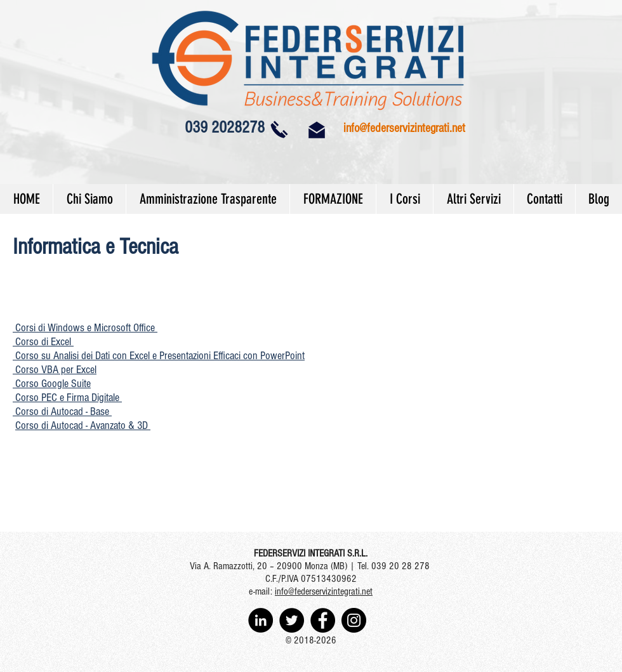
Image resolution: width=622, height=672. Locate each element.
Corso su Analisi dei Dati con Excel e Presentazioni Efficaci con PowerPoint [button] (159, 356)
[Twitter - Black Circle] (292, 620)
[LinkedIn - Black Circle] (261, 620)
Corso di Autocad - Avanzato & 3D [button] (83, 425)
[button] (85, 328)
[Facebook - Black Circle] (323, 620)
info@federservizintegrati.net (404, 128)
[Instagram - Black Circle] (354, 620)
